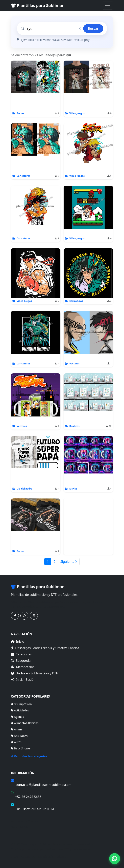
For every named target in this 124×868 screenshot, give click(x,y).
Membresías (23, 667)
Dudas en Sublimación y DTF (34, 673)
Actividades (20, 710)
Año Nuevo (20, 736)
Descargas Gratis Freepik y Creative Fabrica (45, 648)
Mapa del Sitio (20, 827)
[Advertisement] (88, 527)
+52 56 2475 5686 (28, 797)
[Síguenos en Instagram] (34, 616)
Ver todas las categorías (29, 756)
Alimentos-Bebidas (25, 723)
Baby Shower (21, 748)
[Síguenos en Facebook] (15, 616)
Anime (17, 729)
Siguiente (69, 562)
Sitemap (63, 856)
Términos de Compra (24, 821)
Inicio (18, 642)
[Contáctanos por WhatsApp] (24, 616)
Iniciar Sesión (23, 680)
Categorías (21, 654)
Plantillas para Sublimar (37, 5)
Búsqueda (21, 661)
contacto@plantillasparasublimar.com (43, 785)
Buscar (93, 29)
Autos (16, 742)
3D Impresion (21, 704)
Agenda (18, 717)
